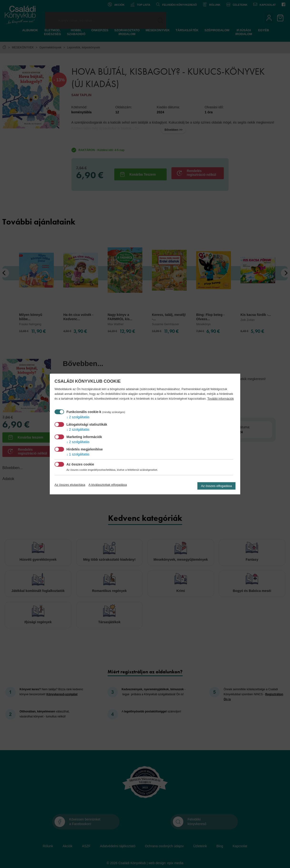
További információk (221, 399)
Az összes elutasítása (70, 485)
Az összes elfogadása (216, 486)
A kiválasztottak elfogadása (108, 485)
